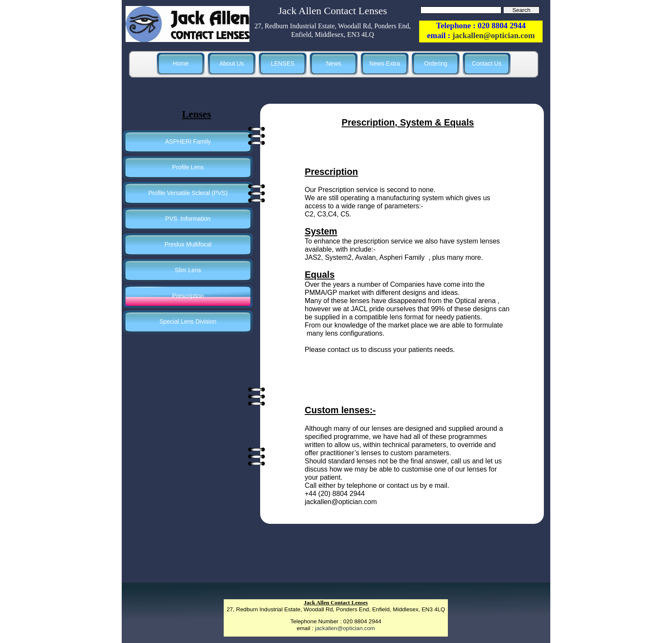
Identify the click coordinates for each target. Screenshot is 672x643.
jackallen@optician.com (345, 628)
